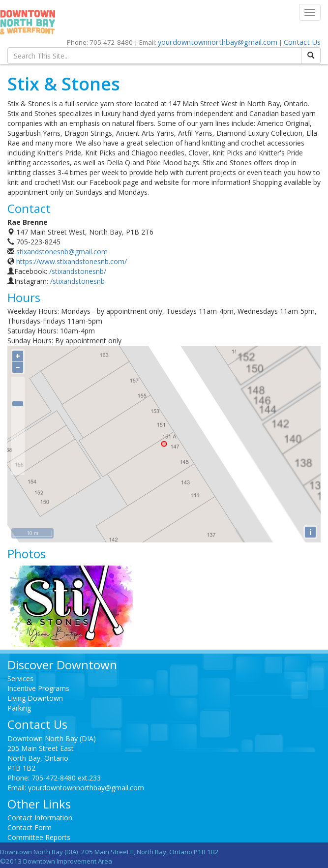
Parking (19, 708)
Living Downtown (35, 698)
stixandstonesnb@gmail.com (62, 252)
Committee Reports (39, 837)
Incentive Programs (38, 688)
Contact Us (302, 42)
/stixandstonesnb (77, 281)
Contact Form (30, 827)
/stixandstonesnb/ (78, 271)
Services (20, 678)
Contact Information (40, 818)
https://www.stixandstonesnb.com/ (72, 261)
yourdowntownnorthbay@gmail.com (218, 42)
